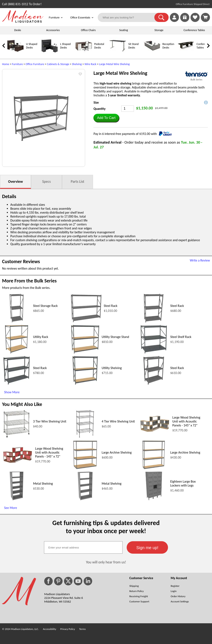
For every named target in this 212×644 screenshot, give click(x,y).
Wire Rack (90, 64)
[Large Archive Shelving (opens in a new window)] (85, 468)
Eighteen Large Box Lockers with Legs (183, 483)
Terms (82, 629)
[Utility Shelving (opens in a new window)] (85, 384)
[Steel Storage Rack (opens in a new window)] (17, 321)
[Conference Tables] (186, 53)
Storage (159, 30)
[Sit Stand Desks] (118, 53)
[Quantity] (128, 109)
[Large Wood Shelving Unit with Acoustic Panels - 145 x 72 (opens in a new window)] (155, 432)
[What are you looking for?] (129, 17)
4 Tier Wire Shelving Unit (118, 421)
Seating (124, 30)
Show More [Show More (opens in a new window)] (12, 392)
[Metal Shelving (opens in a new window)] (17, 499)
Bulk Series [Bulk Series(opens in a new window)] (196, 79)
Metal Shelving (43, 484)
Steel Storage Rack (45, 306)
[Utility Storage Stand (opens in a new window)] (85, 353)
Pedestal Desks (99, 46)
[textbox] (83, 547)
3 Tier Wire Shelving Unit (50, 421)
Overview (15, 182)
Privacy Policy (68, 629)
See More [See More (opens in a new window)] (11, 508)
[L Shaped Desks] (50, 53)
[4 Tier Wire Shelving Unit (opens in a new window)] (85, 437)
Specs (46, 182)
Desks (18, 30)
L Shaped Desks (65, 46)
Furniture (17, 64)
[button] (161, 17)
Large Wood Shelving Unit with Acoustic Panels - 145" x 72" (186, 421)
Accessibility (50, 629)
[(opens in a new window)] (196, 74)
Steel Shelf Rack (181, 337)
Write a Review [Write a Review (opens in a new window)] (200, 260)
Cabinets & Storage (58, 64)
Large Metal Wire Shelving (114, 64)
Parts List (77, 182)
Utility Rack (41, 337)
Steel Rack (111, 306)
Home (6, 64)
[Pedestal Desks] (84, 53)
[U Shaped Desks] (15, 53)
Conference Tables (194, 30)
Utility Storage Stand (115, 337)
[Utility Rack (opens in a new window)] (17, 353)
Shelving (77, 64)
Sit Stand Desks (133, 46)
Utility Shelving (112, 368)
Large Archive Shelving (117, 452)
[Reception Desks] (152, 53)
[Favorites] (195, 21)
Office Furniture (35, 64)
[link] (205, 17)
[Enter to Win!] (185, 21)
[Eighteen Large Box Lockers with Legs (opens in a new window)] (154, 499)
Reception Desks (168, 46)
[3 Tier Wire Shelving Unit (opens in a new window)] (16, 437)
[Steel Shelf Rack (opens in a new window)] (154, 353)
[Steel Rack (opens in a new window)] (86, 321)
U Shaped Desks (32, 46)
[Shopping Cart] (205, 17)
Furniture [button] (56, 18)
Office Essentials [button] (82, 18)
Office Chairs (88, 30)
